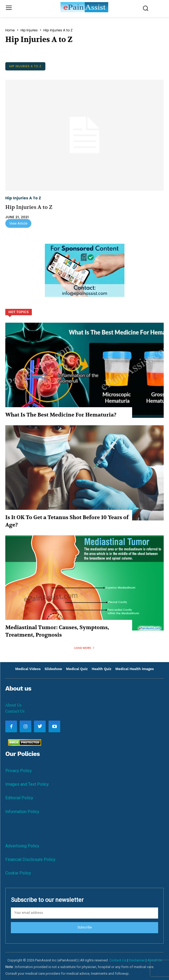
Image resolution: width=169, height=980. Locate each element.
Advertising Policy (22, 846)
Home (10, 30)
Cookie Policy (18, 873)
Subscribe (85, 927)
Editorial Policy (19, 798)
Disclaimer (137, 960)
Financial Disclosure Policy (30, 859)
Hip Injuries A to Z (25, 66)
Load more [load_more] (84, 648)
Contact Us (15, 711)
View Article (18, 223)
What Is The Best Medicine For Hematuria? (61, 415)
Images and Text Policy (27, 784)
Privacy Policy (19, 771)
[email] (84, 913)
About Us (13, 705)
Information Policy (22, 812)
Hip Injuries (29, 30)
